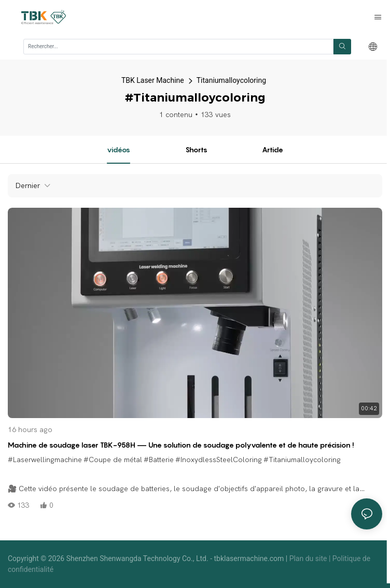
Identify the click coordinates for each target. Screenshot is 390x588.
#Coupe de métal (113, 460)
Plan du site (309, 558)
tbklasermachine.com (250, 558)
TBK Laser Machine (153, 80)
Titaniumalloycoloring (231, 80)
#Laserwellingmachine (45, 460)
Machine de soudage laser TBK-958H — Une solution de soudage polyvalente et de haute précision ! (181, 445)
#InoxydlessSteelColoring (219, 460)
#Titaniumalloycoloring (302, 460)
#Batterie (159, 460)
